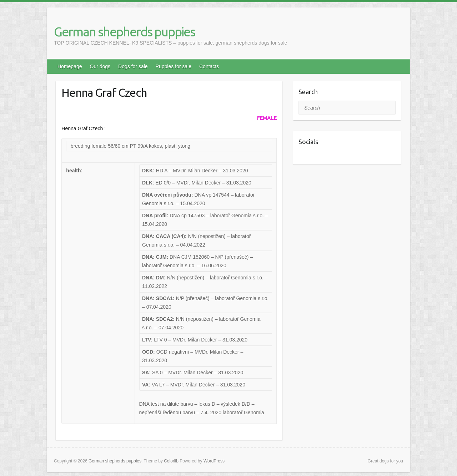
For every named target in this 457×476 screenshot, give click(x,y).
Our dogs (100, 66)
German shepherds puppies (124, 32)
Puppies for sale (174, 66)
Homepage (70, 66)
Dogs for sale (133, 66)
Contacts (209, 66)
